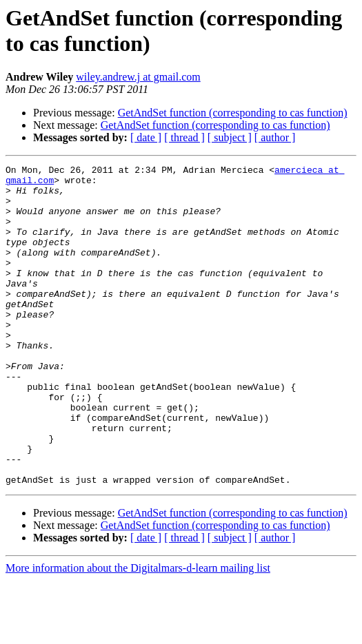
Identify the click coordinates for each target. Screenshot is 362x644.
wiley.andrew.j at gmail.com (138, 77)
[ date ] (146, 137)
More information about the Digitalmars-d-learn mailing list (138, 632)
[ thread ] (184, 137)
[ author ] (275, 137)
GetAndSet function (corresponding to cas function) (233, 113)
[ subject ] (230, 137)
